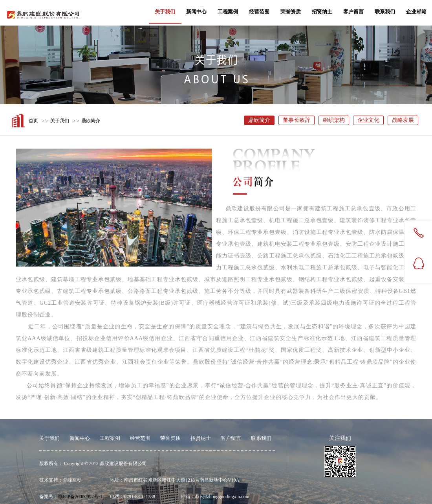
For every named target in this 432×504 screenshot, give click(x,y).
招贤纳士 (322, 12)
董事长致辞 (297, 120)
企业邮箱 (416, 12)
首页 (33, 121)
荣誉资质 (291, 12)
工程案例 (228, 12)
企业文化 (368, 120)
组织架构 (334, 120)
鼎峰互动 (72, 480)
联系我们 (385, 12)
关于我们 (165, 12)
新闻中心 (196, 12)
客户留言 (353, 12)
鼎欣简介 (91, 121)
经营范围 (259, 12)
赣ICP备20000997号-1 (80, 497)
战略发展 (403, 120)
